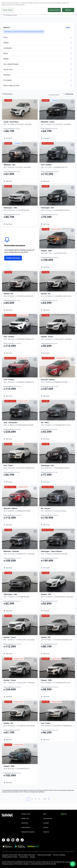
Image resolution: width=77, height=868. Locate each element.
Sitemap (32, 857)
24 (45, 799)
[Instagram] (8, 840)
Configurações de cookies (10, 857)
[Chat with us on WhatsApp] (73, 864)
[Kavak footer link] (7, 823)
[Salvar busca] (54, 95)
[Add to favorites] (35, 102)
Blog (45, 814)
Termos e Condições (59, 855)
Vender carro (25, 818)
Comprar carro (26, 814)
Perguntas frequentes (28, 832)
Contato (46, 827)
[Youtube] (13, 840)
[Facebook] (3, 840)
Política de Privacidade (44, 855)
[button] (24, 32)
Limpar (68, 27)
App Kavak (25, 823)
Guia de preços (48, 818)
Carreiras (46, 823)
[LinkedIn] (17, 840)
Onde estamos (26, 827)
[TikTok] (22, 840)
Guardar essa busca (13, 258)
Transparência (24, 857)
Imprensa (46, 832)
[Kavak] (5, 3)
